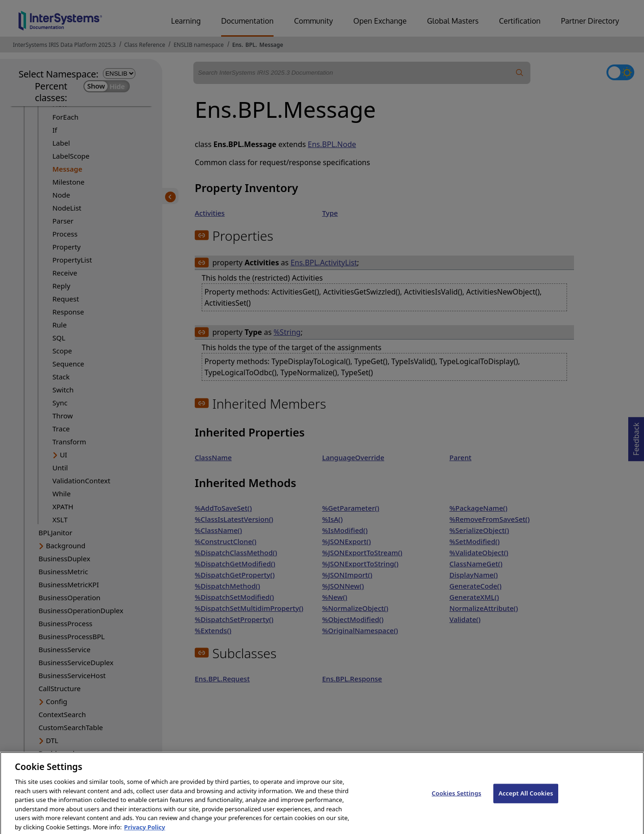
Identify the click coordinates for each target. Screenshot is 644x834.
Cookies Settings (456, 799)
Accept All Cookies (526, 799)
